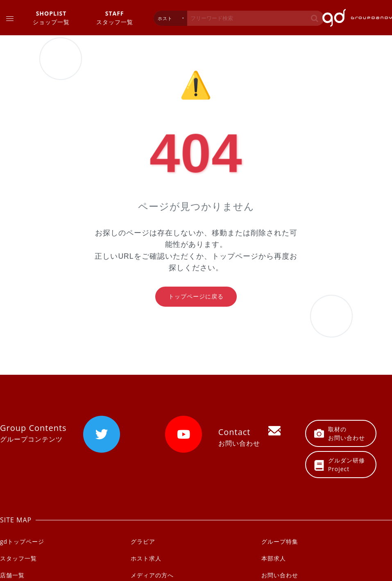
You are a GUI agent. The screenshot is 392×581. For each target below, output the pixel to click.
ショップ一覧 (51, 17)
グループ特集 (280, 541)
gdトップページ (22, 541)
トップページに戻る (196, 296)
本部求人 (274, 558)
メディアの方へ (152, 575)
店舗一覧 (12, 575)
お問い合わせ (280, 575)
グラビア (143, 541)
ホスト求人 (146, 558)
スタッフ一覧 (115, 17)
